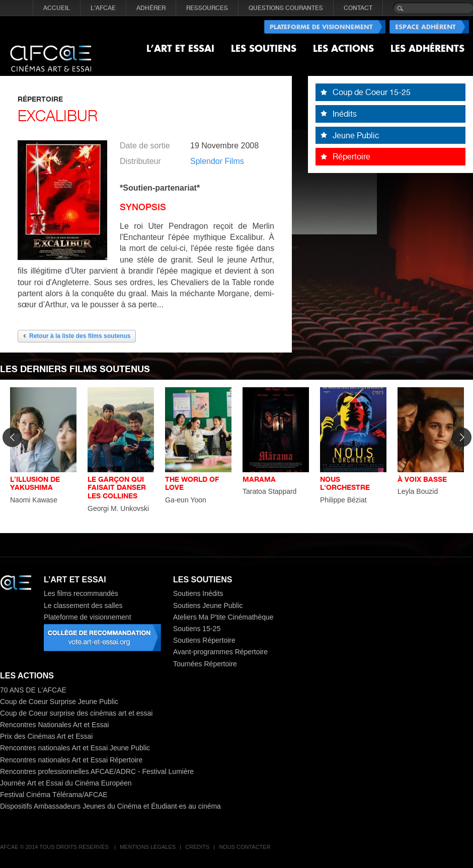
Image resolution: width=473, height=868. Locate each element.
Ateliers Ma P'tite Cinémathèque (223, 617)
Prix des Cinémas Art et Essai (46, 736)
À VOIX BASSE (422, 479)
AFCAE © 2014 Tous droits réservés (55, 847)
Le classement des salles (83, 605)
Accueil (57, 8)
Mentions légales (148, 847)
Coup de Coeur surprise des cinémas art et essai (76, 713)
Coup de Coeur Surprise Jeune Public (59, 702)
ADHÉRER (151, 8)
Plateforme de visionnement (88, 617)
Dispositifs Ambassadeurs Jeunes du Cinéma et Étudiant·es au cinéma (110, 806)
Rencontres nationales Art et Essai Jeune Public (75, 748)
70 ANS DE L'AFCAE (33, 690)
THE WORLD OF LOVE (192, 483)
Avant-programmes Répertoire (220, 652)
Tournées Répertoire (205, 664)
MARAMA (259, 479)
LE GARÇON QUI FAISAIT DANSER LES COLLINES (117, 488)
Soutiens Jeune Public (208, 605)
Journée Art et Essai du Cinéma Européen (66, 783)
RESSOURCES (207, 8)
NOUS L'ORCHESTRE (345, 483)
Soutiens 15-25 (197, 629)
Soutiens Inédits (198, 593)
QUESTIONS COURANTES (286, 8)
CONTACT (358, 8)
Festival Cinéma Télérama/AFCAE (54, 795)
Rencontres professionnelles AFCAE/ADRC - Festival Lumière (97, 771)
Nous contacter (245, 847)
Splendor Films (217, 161)
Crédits (197, 847)
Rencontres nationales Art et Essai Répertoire (71, 760)
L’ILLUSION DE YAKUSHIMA (35, 483)
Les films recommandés (81, 593)
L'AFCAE (103, 8)
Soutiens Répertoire (204, 640)
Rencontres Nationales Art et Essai (54, 725)
